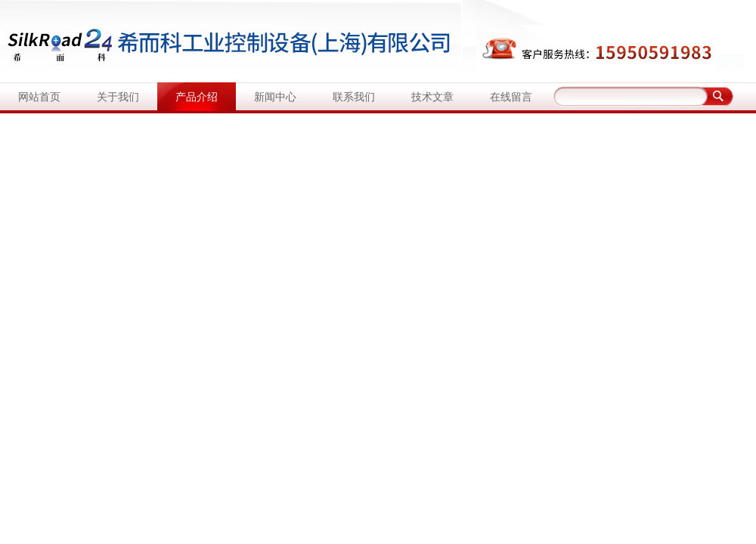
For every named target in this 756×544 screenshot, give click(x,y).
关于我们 (118, 97)
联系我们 (354, 97)
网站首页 (39, 97)
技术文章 (432, 97)
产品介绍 (197, 97)
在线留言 (511, 97)
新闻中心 (275, 97)
